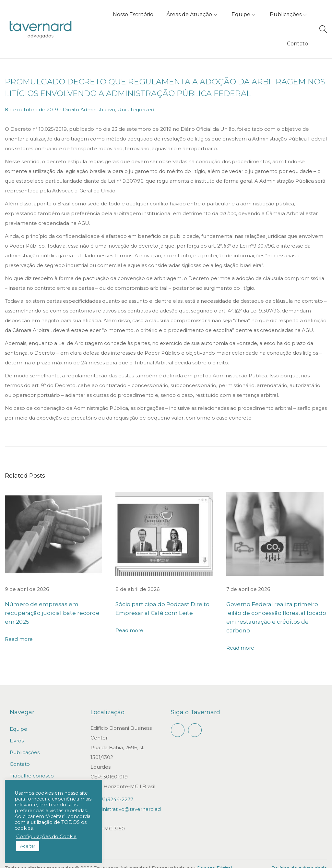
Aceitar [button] (28, 846)
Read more (19, 630)
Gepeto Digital (214, 859)
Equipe (18, 720)
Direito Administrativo (89, 110)
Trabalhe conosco (32, 767)
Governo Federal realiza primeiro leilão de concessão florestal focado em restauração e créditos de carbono (276, 613)
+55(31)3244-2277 (112, 791)
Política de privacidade (299, 859)
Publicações (25, 744)
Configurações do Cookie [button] (46, 837)
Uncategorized (136, 110)
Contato (20, 755)
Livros (17, 732)
